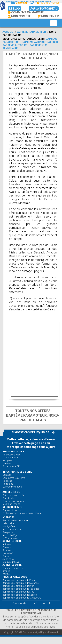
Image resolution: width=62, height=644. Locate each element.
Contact (19, 3)
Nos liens (7, 481)
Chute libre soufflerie (13, 568)
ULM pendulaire (10, 538)
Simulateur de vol (11, 562)
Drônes (6, 571)
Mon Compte (19, 16)
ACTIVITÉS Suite (12, 541)
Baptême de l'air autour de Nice (18, 592)
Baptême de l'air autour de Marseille (20, 583)
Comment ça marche (26, 12)
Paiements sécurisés (13, 495)
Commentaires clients (14, 478)
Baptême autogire (15, 45)
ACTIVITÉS (8, 517)
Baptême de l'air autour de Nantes (20, 595)
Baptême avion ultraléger (40, 42)
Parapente (8, 532)
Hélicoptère (8, 523)
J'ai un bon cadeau (44, 8)
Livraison (7, 464)
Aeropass (8, 460)
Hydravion (8, 553)
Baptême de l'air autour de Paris (19, 580)
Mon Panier (48, 16)
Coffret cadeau (10, 458)
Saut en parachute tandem (16, 521)
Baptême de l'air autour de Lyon (18, 586)
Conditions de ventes (13, 501)
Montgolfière (9, 526)
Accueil (8, 32)
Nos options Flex (11, 455)
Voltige (6, 574)
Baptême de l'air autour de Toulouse (21, 589)
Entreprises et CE (11, 466)
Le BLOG (14, 8)
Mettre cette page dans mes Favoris (31, 439)
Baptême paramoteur (31, 32)
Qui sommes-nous (12, 487)
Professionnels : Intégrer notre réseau (22, 513)
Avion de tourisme (12, 529)
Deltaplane (8, 550)
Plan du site (8, 498)
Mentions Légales (11, 504)
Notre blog (8, 484)
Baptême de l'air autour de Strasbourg (22, 598)
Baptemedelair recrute (14, 510)
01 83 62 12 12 (48, 3)
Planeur (6, 556)
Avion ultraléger (10, 535)
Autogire (7, 544)
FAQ (35, 603)
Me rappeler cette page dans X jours (31, 447)
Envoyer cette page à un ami (31, 443)
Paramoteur (9, 547)
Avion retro (8, 559)
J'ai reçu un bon (20, 603)
